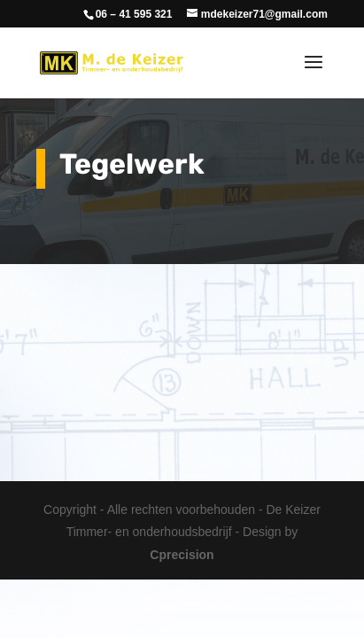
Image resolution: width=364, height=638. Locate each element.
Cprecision (182, 555)
